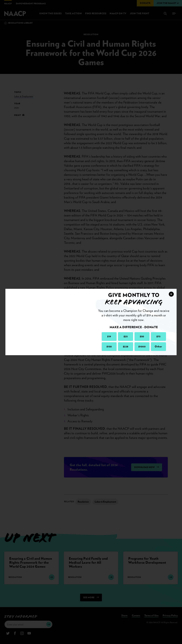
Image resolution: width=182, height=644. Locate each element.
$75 (158, 336)
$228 (126, 346)
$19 (109, 336)
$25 (126, 336)
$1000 (142, 346)
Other (158, 346)
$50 (142, 336)
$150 (109, 346)
